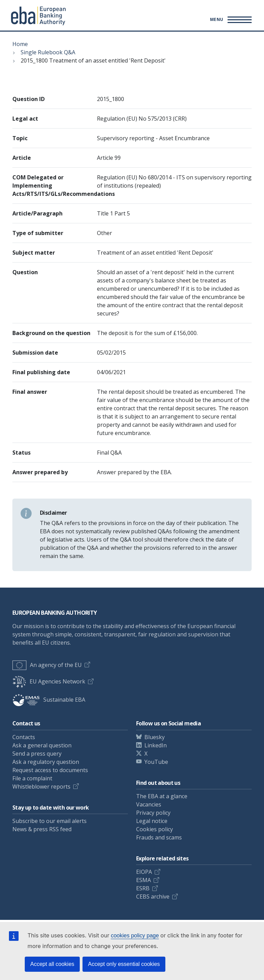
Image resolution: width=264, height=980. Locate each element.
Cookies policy (155, 829)
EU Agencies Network (49, 681)
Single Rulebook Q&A (48, 52)
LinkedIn (156, 745)
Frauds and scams (159, 837)
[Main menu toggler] (230, 20)
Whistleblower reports (41, 787)
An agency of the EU (47, 665)
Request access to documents (50, 770)
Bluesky (155, 737)
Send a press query (37, 754)
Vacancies (149, 804)
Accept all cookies (52, 964)
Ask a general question (42, 745)
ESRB (143, 888)
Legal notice (152, 821)
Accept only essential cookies (124, 964)
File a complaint (32, 778)
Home (20, 44)
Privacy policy (153, 813)
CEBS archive (153, 897)
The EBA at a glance (162, 796)
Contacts (24, 737)
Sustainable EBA (49, 700)
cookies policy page (135, 936)
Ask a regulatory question (46, 762)
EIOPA (144, 872)
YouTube (156, 762)
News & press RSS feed (42, 829)
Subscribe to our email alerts (49, 821)
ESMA (144, 880)
